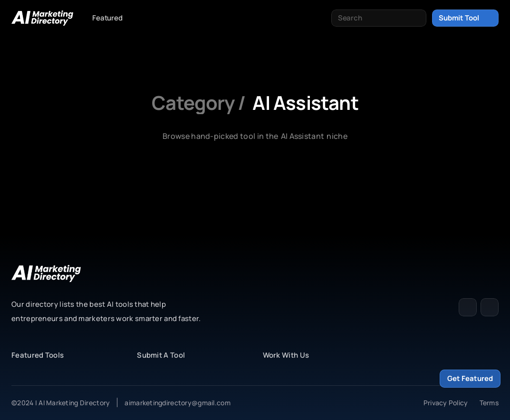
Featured (107, 18)
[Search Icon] (379, 18)
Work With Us (286, 355)
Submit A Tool (161, 355)
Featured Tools (38, 355)
